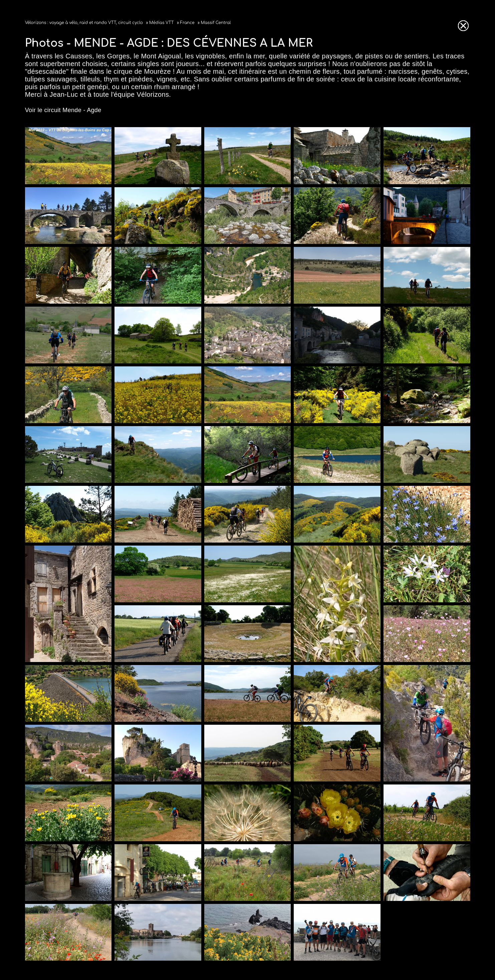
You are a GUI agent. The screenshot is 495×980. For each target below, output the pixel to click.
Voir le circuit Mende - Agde (63, 110)
